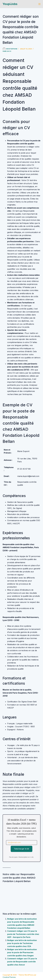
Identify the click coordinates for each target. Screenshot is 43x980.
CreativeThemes (9, 977)
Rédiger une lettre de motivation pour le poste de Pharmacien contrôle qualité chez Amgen (22, 952)
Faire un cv (7, 51)
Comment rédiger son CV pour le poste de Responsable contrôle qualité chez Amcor (22, 962)
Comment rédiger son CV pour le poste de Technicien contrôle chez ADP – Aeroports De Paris (23, 934)
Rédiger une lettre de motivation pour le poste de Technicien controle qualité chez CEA (22, 943)
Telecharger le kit (21, 849)
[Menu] (39, 4)
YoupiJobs (10, 4)
